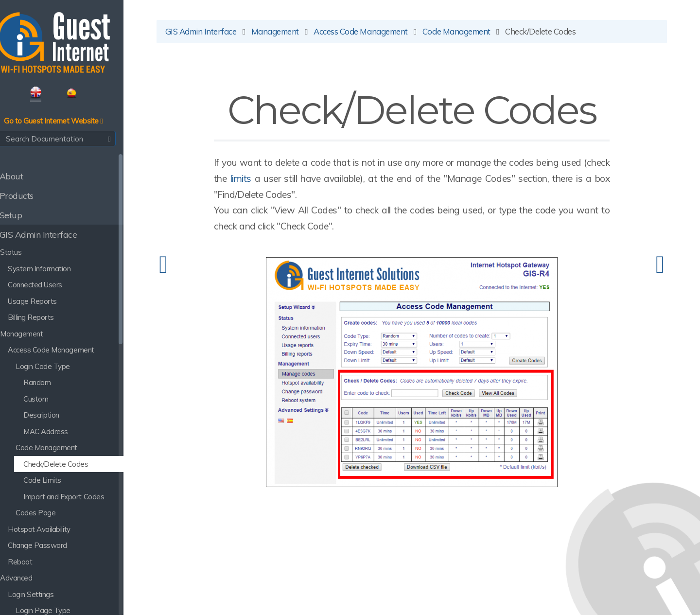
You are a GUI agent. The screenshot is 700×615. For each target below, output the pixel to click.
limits (292, 181)
